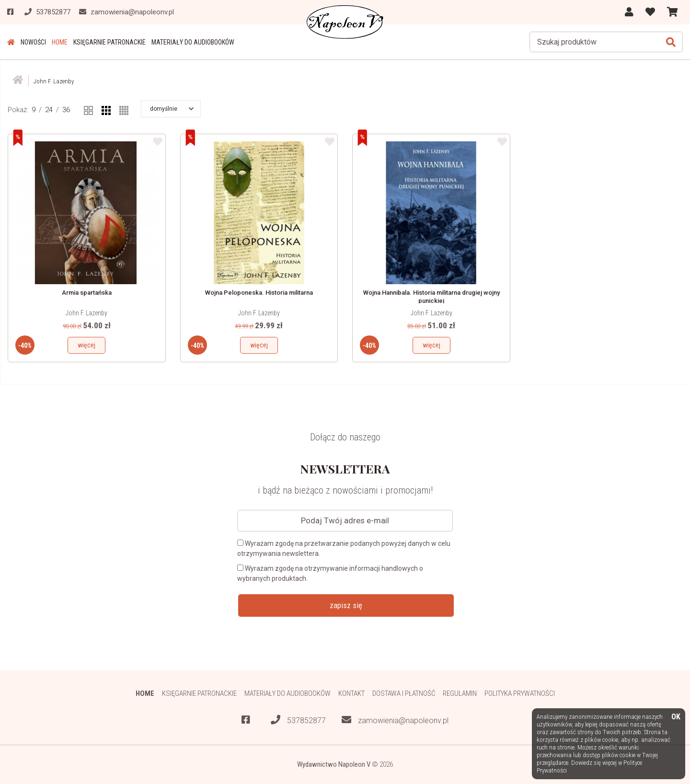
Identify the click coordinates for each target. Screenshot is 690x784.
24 (49, 110)
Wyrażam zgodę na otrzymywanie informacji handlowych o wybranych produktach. (330, 573)
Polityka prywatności (520, 693)
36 (66, 110)
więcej (86, 345)
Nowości (33, 42)
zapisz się (346, 605)
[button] (172, 109)
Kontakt (351, 693)
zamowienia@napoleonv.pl (395, 720)
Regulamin (460, 693)
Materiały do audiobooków (193, 42)
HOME (60, 42)
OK (676, 717)
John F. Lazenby (86, 313)
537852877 (298, 720)
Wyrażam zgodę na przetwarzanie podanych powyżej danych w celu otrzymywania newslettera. (344, 548)
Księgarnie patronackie (109, 42)
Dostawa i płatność (404, 693)
